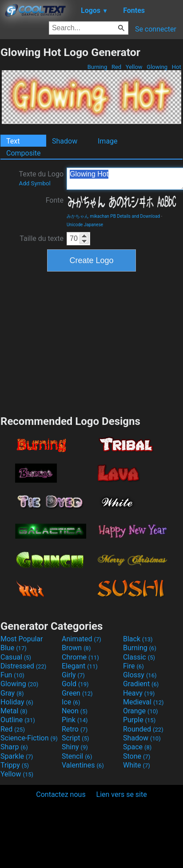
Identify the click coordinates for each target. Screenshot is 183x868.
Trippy (15, 765)
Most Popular (22, 639)
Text (13, 141)
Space (137, 747)
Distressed (23, 666)
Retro (75, 729)
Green (77, 693)
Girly (73, 675)
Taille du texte (42, 238)
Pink (75, 720)
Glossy (140, 675)
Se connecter (156, 29)
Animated (82, 639)
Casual (16, 657)
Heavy (139, 693)
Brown (76, 648)
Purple (139, 720)
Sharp (14, 747)
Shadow (65, 141)
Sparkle (17, 756)
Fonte (55, 200)
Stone (137, 756)
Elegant (80, 666)
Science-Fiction (29, 738)
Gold (75, 684)
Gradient (141, 684)
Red (117, 67)
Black (138, 639)
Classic (139, 657)
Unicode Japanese (85, 225)
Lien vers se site (122, 794)
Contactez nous (61, 794)
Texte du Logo (41, 178)
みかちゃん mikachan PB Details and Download (113, 216)
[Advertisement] (91, 342)
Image (108, 141)
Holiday (17, 702)
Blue (14, 648)
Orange (141, 711)
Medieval (143, 702)
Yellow (134, 67)
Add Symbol (34, 183)
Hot (177, 67)
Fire (133, 666)
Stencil (77, 756)
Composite (24, 153)
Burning (97, 67)
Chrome (80, 657)
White (137, 765)
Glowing (157, 67)
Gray (12, 693)
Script (76, 738)
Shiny (75, 747)
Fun (12, 675)
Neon (75, 711)
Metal (14, 711)
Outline (18, 720)
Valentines (83, 765)
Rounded (143, 729)
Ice (71, 702)
